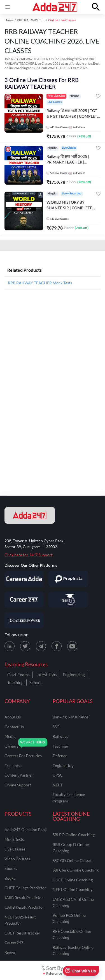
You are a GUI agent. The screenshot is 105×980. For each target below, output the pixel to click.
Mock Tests (14, 839)
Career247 (14, 942)
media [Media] (10, 736)
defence (60, 756)
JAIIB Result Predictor (24, 898)
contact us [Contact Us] (14, 727)
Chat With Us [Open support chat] (81, 971)
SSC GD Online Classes (73, 860)
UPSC (58, 775)
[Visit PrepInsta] (68, 579)
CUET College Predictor (25, 888)
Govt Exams (18, 675)
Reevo (10, 952)
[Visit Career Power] (24, 620)
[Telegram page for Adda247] (41, 646)
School (35, 682)
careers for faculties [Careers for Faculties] (23, 756)
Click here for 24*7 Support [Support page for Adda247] (28, 555)
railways (60, 736)
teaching (60, 746)
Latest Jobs (46, 675)
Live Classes (15, 849)
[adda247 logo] (30, 515)
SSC (56, 727)
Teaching (15, 682)
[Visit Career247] (24, 600)
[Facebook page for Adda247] (57, 646)
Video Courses (17, 859)
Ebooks (11, 868)
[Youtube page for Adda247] (72, 646)
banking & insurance (70, 717)
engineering (63, 765)
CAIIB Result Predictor (24, 907)
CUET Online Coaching (73, 880)
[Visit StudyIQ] (68, 600)
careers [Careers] (11, 746)
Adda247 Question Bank (26, 830)
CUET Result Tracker (22, 933)
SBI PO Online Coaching (74, 835)
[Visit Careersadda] (24, 579)
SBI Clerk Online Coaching (76, 870)
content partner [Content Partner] (19, 775)
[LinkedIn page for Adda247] (10, 646)
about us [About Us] (13, 717)
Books (10, 878)
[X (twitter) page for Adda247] (25, 646)
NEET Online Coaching (73, 889)
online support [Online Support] (18, 785)
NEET (58, 785)
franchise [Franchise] (13, 765)
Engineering (74, 675)
